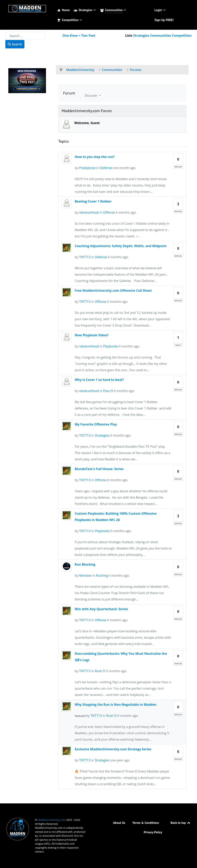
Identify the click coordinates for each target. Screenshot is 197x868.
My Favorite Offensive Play (96, 424)
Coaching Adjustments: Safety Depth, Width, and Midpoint (121, 246)
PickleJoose (87, 168)
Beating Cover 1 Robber (93, 201)
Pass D (108, 391)
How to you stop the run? (95, 157)
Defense (106, 168)
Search (15, 44)
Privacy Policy (153, 832)
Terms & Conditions (146, 823)
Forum (69, 93)
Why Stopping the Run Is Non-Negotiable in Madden (116, 705)
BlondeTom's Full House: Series (99, 469)
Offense (109, 212)
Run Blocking (85, 564)
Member (85, 575)
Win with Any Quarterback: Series (101, 609)
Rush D (100, 671)
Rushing (102, 575)
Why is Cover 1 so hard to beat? (99, 380)
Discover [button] (91, 96)
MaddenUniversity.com (52, 820)
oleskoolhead (89, 212)
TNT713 (85, 257)
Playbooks (111, 346)
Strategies (102, 435)
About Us (119, 823)
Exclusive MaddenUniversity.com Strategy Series (113, 749)
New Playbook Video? (92, 335)
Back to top (181, 823)
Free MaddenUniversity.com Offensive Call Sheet (113, 291)
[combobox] (25, 36)
